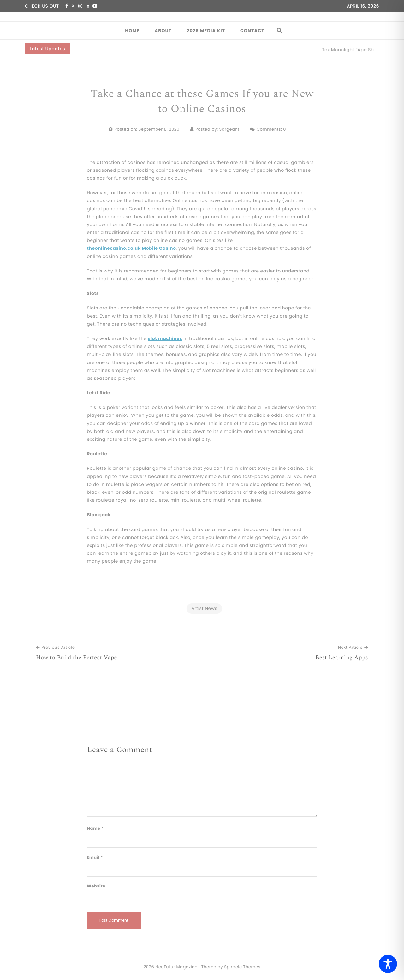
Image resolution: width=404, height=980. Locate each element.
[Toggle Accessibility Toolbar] (388, 964)
